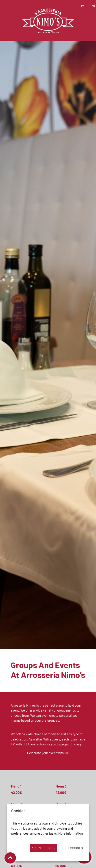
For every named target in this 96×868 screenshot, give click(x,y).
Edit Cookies (73, 848)
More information (71, 833)
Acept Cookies (44, 848)
